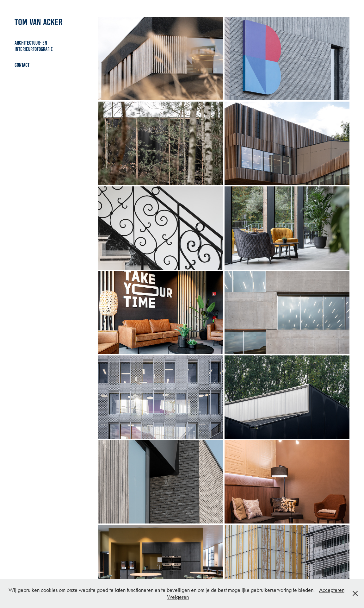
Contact (22, 65)
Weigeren (178, 597)
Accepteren (332, 590)
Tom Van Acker (39, 22)
